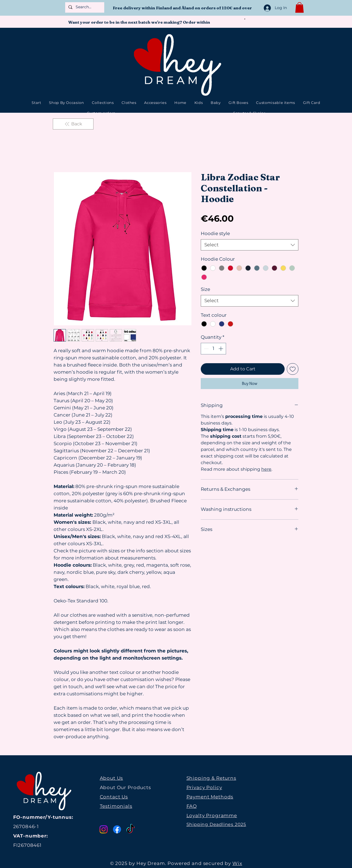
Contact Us (114, 797)
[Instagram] (104, 829)
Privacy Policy (204, 787)
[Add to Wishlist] (293, 369)
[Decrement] (206, 349)
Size (205, 289)
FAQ (192, 806)
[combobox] (250, 245)
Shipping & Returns (211, 778)
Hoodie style (215, 233)
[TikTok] (130, 829)
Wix (237, 863)
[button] (299, 7)
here (266, 469)
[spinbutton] (214, 349)
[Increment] (221, 349)
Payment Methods (210, 797)
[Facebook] (117, 829)
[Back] (73, 124)
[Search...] (84, 7)
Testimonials (116, 806)
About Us (112, 778)
